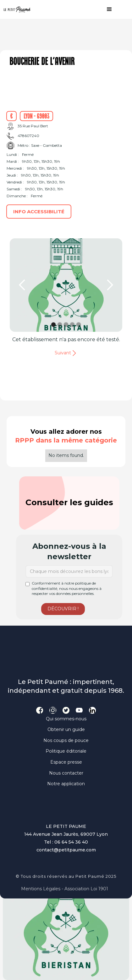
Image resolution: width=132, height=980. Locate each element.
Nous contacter (66, 773)
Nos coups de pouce (66, 740)
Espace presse (66, 762)
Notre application (66, 784)
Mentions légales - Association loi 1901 (65, 889)
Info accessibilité (39, 212)
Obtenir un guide (66, 729)
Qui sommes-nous (66, 719)
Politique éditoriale (66, 751)
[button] (106, 9)
